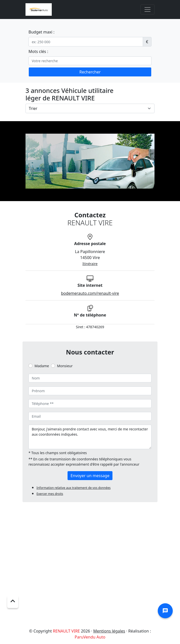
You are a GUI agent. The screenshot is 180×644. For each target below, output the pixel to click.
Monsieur (65, 366)
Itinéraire (90, 264)
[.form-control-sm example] (86, 42)
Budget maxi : (41, 32)
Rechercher (90, 72)
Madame (42, 366)
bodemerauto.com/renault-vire (90, 293)
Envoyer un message (90, 476)
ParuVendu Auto (90, 637)
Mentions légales (109, 631)
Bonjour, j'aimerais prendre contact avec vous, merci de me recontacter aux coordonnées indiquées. (90, 437)
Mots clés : (38, 51)
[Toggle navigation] (147, 9)
